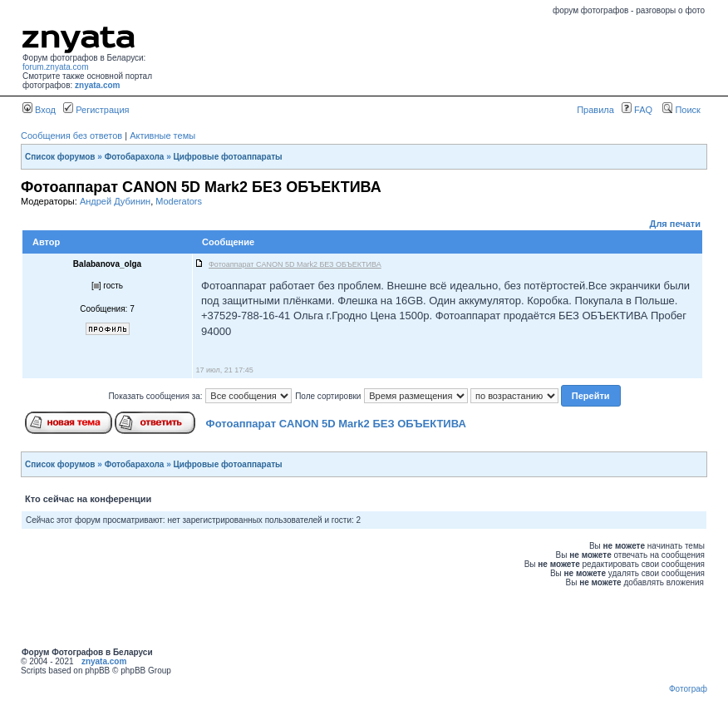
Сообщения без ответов (71, 136)
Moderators (179, 201)
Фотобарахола (135, 157)
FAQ (637, 110)
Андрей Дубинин (115, 201)
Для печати (675, 224)
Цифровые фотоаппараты (228, 157)
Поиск (681, 110)
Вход (39, 110)
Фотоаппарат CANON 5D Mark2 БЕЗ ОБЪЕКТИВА (336, 424)
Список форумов (60, 157)
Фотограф (688, 689)
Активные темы (162, 136)
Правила (595, 110)
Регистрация (96, 110)
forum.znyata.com (55, 67)
